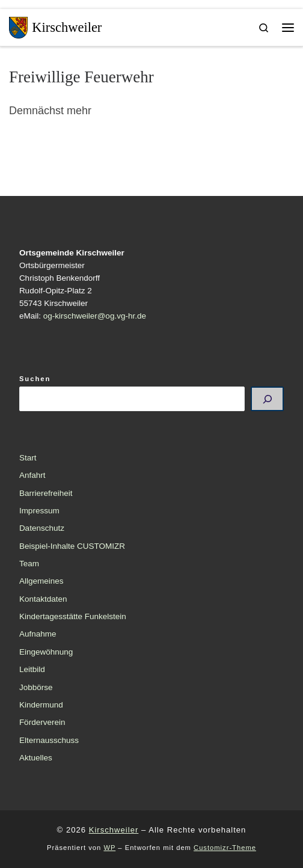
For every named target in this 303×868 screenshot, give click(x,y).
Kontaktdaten (43, 599)
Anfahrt (32, 475)
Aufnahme (38, 634)
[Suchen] (267, 399)
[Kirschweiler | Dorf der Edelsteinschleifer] (18, 26)
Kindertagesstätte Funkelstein (73, 616)
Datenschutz (42, 528)
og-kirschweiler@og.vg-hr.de (95, 316)
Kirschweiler (114, 830)
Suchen (35, 379)
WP (109, 848)
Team (29, 564)
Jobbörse (36, 687)
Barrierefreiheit (46, 493)
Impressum (39, 511)
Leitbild (32, 669)
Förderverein (42, 722)
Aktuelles (36, 758)
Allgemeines (41, 581)
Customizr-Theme (225, 848)
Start (28, 458)
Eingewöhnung (46, 652)
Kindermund (41, 705)
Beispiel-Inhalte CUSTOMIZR (72, 546)
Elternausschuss (49, 740)
